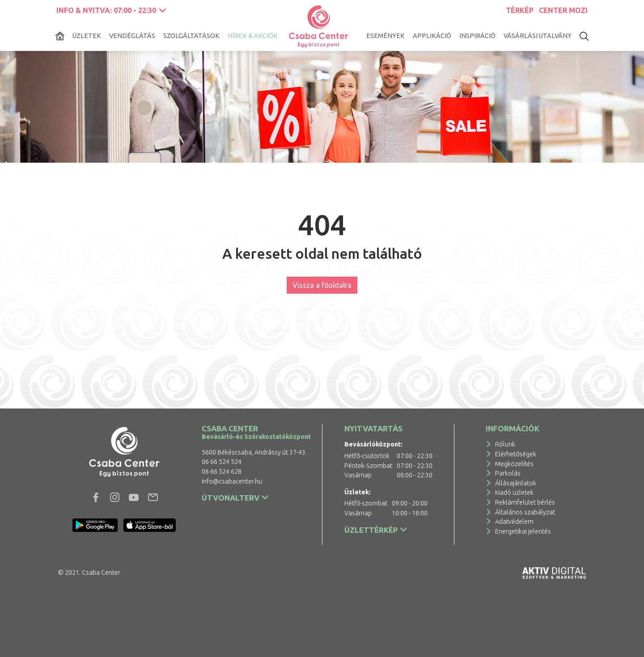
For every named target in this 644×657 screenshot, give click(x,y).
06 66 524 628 (222, 472)
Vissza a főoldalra (322, 285)
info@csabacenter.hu (232, 481)
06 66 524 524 (222, 462)
